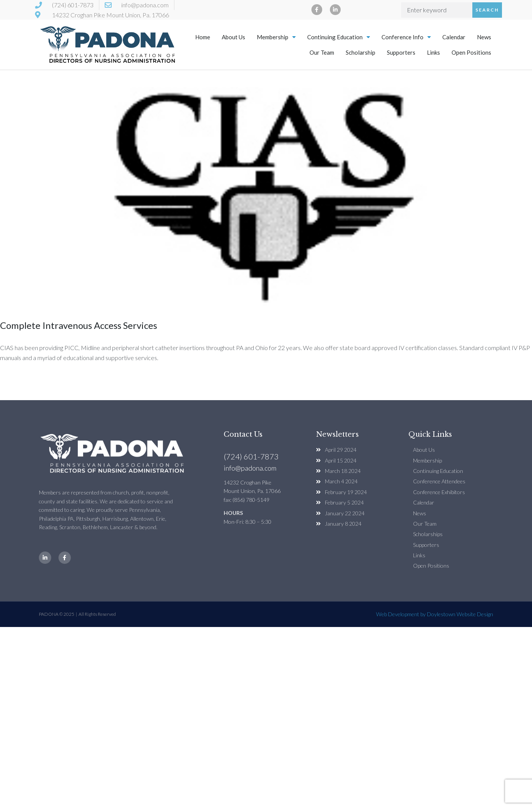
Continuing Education (339, 37)
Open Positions (471, 52)
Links (433, 52)
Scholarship (361, 52)
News (484, 37)
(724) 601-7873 (251, 456)
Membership (276, 37)
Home (203, 37)
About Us (233, 37)
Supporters (401, 52)
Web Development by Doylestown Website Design (435, 614)
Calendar (454, 37)
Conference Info (406, 37)
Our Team (322, 52)
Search (487, 10)
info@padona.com (250, 468)
